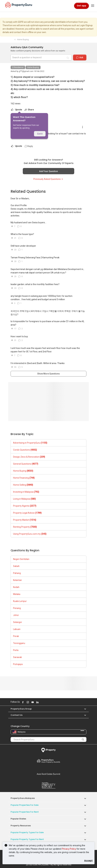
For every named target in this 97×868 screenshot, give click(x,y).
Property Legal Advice (27, 513)
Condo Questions (25, 450)
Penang (17, 608)
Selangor (18, 622)
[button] (84, 709)
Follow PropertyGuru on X (41, 702)
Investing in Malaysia (26, 492)
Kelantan (17, 580)
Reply (29, 146)
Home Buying (33, 67)
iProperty (48, 750)
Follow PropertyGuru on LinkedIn (37, 702)
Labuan (17, 629)
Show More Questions (48, 374)
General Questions (26, 464)
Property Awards (48, 761)
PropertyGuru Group (21, 709)
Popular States (18, 819)
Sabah (16, 566)
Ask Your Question (48, 171)
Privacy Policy (69, 849)
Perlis (16, 650)
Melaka (17, 594)
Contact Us (17, 715)
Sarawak (17, 657)
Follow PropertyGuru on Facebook (22, 702)
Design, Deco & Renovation (29, 457)
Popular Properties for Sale (25, 805)
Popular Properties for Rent (25, 812)
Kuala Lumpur (20, 601)
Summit (48, 774)
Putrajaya (18, 664)
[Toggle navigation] (93, 6)
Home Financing (24, 478)
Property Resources (21, 826)
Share (29, 110)
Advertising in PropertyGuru (30, 443)
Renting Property (25, 527)
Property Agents (25, 506)
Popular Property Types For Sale (27, 832)
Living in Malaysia (24, 499)
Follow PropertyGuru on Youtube (32, 702)
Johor (16, 615)
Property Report (48, 785)
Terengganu (19, 643)
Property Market (25, 520)
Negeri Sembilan (21, 559)
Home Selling (23, 485)
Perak (16, 636)
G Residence (18, 67)
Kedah (16, 587)
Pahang (17, 573)
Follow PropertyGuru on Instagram (27, 702)
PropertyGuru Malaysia (23, 798)
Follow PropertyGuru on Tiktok (45, 702)
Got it (40, 134)
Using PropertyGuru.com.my (30, 534)
